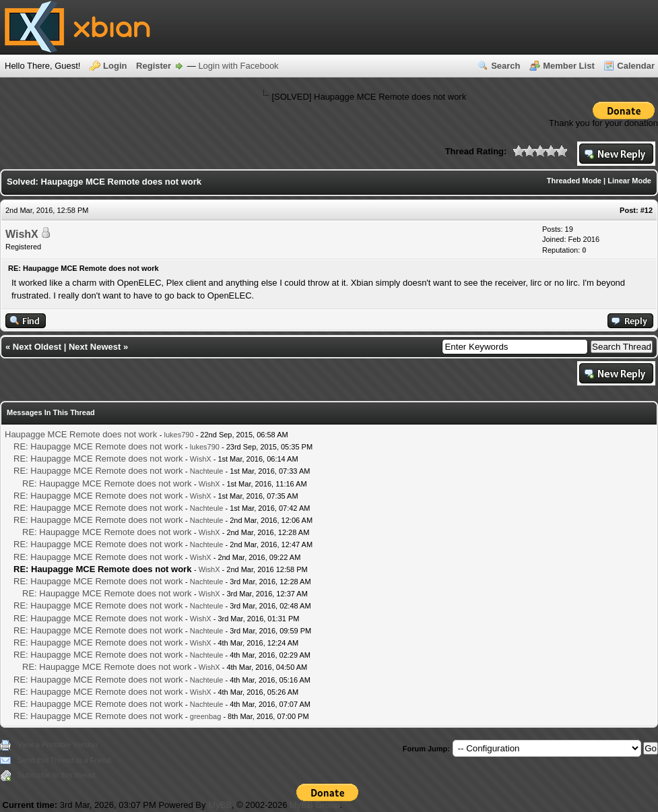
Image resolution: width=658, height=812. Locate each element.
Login (115, 66)
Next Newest (95, 347)
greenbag (206, 716)
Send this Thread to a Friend (64, 760)
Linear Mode (629, 181)
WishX (22, 234)
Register (154, 66)
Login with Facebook (238, 66)
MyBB (220, 805)
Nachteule (207, 471)
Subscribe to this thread (57, 775)
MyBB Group (315, 805)
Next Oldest (37, 347)
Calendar (636, 66)
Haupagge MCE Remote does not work (81, 434)
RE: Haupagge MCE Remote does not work (98, 446)
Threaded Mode (574, 181)
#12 (647, 210)
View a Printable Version (58, 745)
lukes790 (179, 435)
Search (505, 66)
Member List (569, 66)
